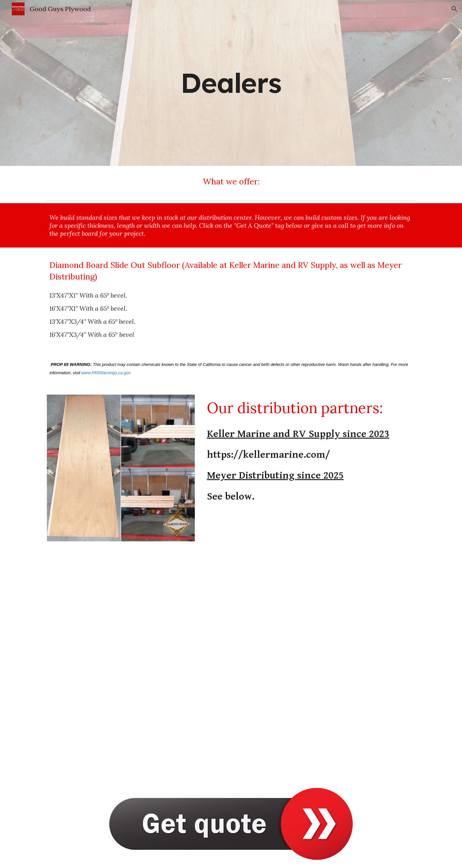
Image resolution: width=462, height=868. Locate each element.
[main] (231, 83)
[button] (454, 9)
